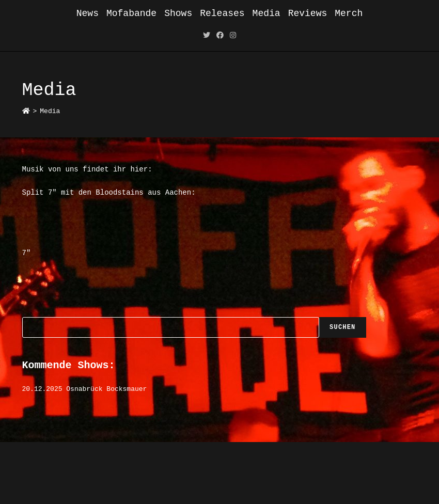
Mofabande (131, 13)
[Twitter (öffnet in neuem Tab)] (207, 36)
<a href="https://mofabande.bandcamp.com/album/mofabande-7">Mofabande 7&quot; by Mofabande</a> (220, 281)
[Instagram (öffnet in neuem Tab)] (233, 36)
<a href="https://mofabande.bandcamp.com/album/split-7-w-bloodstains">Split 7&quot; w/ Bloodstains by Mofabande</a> (220, 221)
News (88, 13)
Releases (222, 13)
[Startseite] (26, 111)
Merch (349, 13)
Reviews (308, 13)
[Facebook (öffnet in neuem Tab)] (220, 36)
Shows (178, 13)
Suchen (342, 327)
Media (266, 13)
